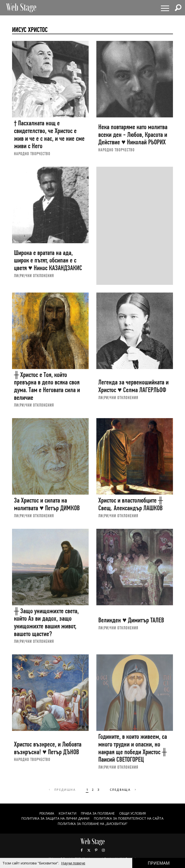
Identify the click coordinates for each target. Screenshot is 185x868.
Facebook (82, 850)
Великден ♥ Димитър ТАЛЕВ (131, 620)
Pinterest (96, 850)
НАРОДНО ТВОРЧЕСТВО (32, 154)
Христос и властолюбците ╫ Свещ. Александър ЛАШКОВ (131, 504)
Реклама (45, 813)
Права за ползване (98, 813)
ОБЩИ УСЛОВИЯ (134, 813)
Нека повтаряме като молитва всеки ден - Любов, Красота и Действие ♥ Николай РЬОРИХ (133, 134)
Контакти (66, 813)
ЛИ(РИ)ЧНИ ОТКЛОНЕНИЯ (34, 276)
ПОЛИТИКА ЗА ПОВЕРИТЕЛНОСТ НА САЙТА (131, 818)
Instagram (103, 850)
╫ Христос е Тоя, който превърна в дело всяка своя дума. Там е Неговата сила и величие (47, 386)
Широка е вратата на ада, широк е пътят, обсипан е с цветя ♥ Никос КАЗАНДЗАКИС (48, 260)
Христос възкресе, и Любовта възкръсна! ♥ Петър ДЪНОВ (48, 748)
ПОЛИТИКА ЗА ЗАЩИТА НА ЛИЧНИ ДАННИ (54, 818)
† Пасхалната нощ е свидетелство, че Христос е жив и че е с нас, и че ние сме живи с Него (49, 134)
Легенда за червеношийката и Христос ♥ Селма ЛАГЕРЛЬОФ (133, 386)
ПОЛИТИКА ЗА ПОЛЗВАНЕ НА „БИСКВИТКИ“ (93, 824)
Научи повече (73, 863)
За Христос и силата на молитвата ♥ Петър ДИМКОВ (47, 504)
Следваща (124, 790)
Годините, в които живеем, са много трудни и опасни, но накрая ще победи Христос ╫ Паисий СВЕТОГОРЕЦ (133, 748)
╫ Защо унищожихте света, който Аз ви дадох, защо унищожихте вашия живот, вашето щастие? (46, 622)
